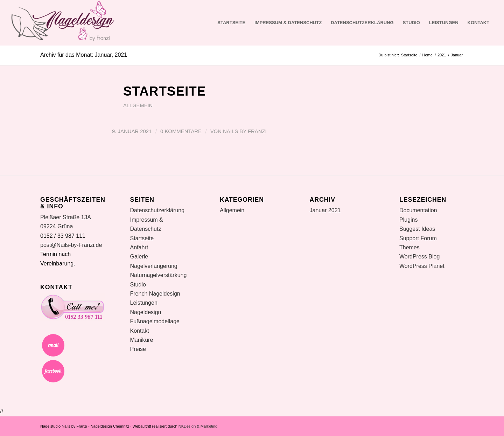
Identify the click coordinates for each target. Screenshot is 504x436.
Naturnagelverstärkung (159, 275)
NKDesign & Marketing (198, 426)
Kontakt (479, 23)
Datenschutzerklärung (362, 23)
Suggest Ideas (417, 229)
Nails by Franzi (245, 131)
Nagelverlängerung (154, 266)
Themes (409, 247)
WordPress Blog (419, 257)
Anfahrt (139, 247)
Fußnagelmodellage (155, 321)
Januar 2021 (325, 210)
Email (53, 345)
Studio (411, 23)
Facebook (53, 371)
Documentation (418, 210)
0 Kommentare (181, 131)
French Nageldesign (155, 294)
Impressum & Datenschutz (288, 23)
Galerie (139, 257)
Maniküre (142, 340)
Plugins (408, 220)
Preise (138, 349)
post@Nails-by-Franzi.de (71, 245)
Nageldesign (146, 312)
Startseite (231, 23)
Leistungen (444, 23)
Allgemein (138, 105)
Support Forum (418, 238)
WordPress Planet (422, 266)
